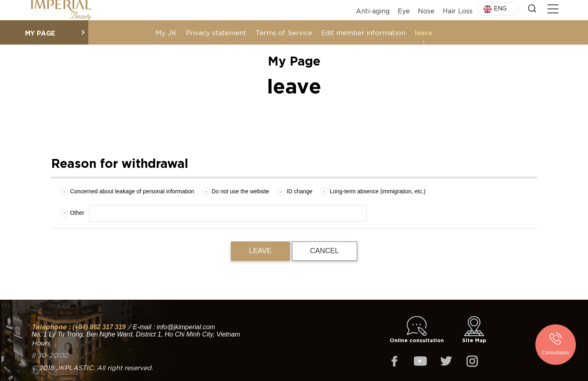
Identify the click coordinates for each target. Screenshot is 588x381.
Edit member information (363, 32)
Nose (426, 10)
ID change (295, 192)
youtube (420, 361)
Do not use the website (236, 192)
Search (532, 8)
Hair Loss (458, 10)
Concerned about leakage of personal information (127, 192)
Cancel (325, 251)
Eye (404, 10)
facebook (394, 361)
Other (72, 213)
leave (424, 32)
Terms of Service (284, 32)
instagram (472, 361)
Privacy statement (216, 32)
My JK (166, 32)
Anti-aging (373, 10)
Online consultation (417, 330)
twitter (446, 361)
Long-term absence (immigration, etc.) (373, 192)
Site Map (474, 330)
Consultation (556, 353)
